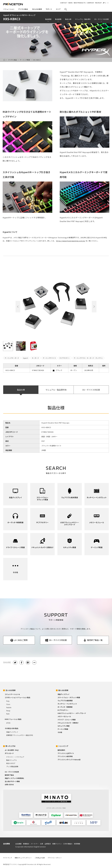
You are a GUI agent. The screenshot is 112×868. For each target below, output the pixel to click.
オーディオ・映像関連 (65, 707)
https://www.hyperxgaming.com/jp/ (71, 241)
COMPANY (90, 3)
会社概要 (18, 844)
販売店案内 (61, 750)
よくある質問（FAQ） (12, 750)
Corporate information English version (31, 847)
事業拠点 (26, 844)
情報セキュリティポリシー (23, 858)
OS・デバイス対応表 (102, 19)
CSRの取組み (68, 844)
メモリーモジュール (64, 716)
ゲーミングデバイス (49, 358)
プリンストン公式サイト (66, 753)
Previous (18, 307)
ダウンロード (9, 753)
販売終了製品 (9, 775)
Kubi (8, 714)
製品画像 (58, 19)
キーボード (35, 358)
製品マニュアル (11, 760)
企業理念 (48, 844)
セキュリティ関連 (64, 726)
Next (94, 307)
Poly (8, 701)
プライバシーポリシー (55, 858)
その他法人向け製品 (11, 728)
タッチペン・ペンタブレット (67, 704)
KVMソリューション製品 (13, 719)
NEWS (70, 3)
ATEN (8, 723)
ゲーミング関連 (25, 60)
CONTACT (64, 3)
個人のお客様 (63, 690)
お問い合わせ (9, 784)
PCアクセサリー (65, 358)
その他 (60, 732)
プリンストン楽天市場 (65, 756)
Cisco (8, 704)
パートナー (35, 844)
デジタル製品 (13, 60)
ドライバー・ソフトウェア (15, 757)
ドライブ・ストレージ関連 (67, 720)
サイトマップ (8, 858)
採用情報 (77, 844)
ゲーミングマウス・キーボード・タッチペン (88, 358)
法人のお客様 (11, 690)
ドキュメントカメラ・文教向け (68, 723)
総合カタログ (11, 763)
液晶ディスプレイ (12, 732)
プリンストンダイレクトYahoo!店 (69, 760)
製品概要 (48, 19)
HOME (4, 60)
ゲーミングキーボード (12, 358)
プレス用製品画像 (12, 766)
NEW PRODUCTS (80, 3)
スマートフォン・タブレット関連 (69, 697)
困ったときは (11, 746)
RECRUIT (98, 3)
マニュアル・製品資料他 (56, 390)
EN (108, 3)
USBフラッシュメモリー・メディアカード (72, 713)
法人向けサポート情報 (12, 781)
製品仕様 (68, 19)
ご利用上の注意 (40, 858)
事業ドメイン (57, 844)
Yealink (9, 707)
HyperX (26, 358)
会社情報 (6, 844)
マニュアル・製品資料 (83, 19)
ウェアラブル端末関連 (65, 701)
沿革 (42, 844)
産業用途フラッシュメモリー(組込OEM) (20, 735)
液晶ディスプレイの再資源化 (14, 778)
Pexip (8, 711)
